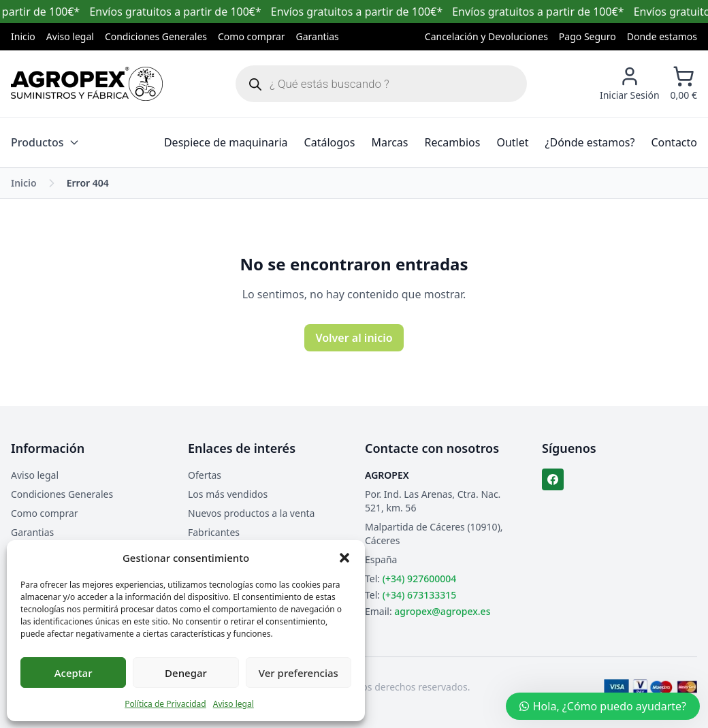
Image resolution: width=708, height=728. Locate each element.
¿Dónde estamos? (590, 142)
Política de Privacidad (165, 704)
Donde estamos (662, 36)
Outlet (512, 142)
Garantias (318, 36)
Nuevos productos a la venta (251, 513)
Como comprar (252, 36)
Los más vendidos (228, 494)
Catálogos (330, 142)
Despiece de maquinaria (226, 142)
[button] (344, 558)
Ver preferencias (299, 673)
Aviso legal (234, 704)
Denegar (186, 673)
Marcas (389, 142)
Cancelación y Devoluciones (486, 36)
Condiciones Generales (156, 36)
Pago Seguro (588, 36)
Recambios (453, 142)
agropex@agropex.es (442, 611)
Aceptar (74, 673)
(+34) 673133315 (419, 595)
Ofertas (205, 475)
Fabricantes (214, 532)
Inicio (23, 36)
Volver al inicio (354, 338)
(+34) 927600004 (419, 579)
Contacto (674, 142)
